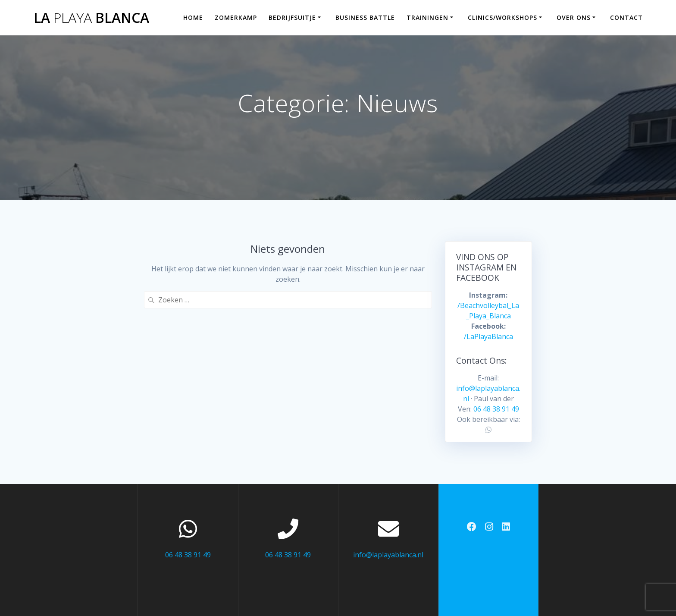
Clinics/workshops (502, 17)
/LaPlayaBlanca (488, 336)
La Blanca (91, 18)
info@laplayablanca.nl (388, 555)
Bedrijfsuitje (292, 17)
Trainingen (427, 17)
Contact (626, 17)
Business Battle (365, 17)
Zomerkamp (236, 17)
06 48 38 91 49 (496, 409)
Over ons (574, 17)
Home (193, 17)
